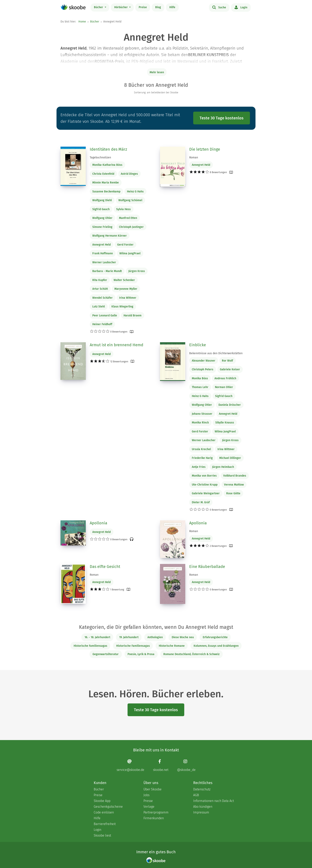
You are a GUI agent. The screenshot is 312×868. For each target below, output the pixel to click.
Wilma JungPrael (130, 253)
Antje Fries (199, 467)
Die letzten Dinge (205, 149)
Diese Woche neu (183, 637)
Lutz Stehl (99, 307)
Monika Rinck (200, 423)
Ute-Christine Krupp (205, 485)
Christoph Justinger (131, 227)
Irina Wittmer (128, 298)
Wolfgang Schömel (130, 200)
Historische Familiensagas (90, 646)
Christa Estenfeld (103, 174)
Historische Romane (172, 646)
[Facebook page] (161, 765)
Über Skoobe (153, 789)
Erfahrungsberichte (215, 637)
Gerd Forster (125, 245)
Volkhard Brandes (235, 476)
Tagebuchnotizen (100, 158)
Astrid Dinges (129, 174)
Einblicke (198, 345)
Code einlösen (104, 812)
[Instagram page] (186, 765)
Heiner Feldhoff (102, 324)
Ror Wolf (227, 361)
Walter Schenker (124, 280)
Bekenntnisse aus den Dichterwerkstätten (216, 353)
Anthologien (155, 637)
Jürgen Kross (137, 271)
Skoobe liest (102, 835)
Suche (219, 7)
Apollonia (98, 523)
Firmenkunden (154, 818)
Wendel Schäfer (102, 298)
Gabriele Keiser (230, 369)
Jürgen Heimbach (223, 467)
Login (241, 7)
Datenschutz (202, 789)
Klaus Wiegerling (122, 307)
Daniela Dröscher (230, 405)
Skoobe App (102, 801)
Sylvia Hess (123, 209)
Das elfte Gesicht (105, 567)
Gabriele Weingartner (206, 493)
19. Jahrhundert (129, 637)
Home (82, 22)
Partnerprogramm (156, 812)
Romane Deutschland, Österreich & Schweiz (191, 654)
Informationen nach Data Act (214, 801)
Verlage (149, 807)
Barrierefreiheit (105, 824)
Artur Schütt (100, 289)
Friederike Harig (202, 458)
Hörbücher (121, 7)
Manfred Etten (128, 218)
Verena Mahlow (234, 485)
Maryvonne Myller (126, 289)
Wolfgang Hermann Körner (110, 236)
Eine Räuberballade (207, 567)
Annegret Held (101, 245)
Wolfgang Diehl (102, 200)
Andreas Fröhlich (225, 378)
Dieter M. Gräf (201, 502)
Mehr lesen (157, 72)
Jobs (146, 795)
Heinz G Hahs (135, 192)
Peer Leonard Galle (105, 316)
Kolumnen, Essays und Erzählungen (216, 646)
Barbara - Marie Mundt (107, 271)
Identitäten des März (108, 149)
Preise (143, 7)
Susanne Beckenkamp (106, 192)
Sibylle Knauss (225, 423)
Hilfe (172, 7)
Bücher (99, 7)
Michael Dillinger (230, 458)
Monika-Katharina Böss (107, 165)
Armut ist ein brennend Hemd (117, 345)
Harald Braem (133, 316)
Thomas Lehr (200, 387)
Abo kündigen (203, 807)
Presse (148, 801)
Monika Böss (200, 378)
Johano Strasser (202, 414)
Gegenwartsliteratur (106, 654)
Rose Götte (233, 493)
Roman (194, 158)
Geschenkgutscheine (108, 807)
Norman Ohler (224, 387)
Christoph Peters (203, 369)
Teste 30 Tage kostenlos (222, 118)
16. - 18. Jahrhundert (97, 637)
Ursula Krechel (201, 449)
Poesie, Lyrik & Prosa (141, 654)
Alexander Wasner (204, 361)
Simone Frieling (102, 227)
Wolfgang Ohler (102, 218)
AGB (196, 795)
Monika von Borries (204, 476)
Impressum (201, 812)
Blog (158, 7)
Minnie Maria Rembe (106, 183)
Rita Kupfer (100, 280)
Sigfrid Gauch (101, 209)
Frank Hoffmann (103, 253)
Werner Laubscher (104, 262)
